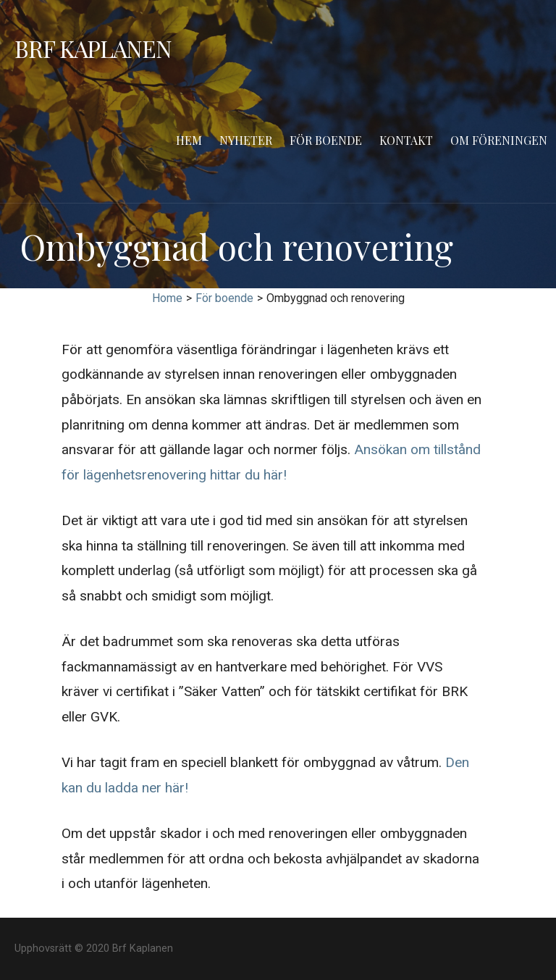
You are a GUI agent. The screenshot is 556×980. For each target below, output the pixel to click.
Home (167, 298)
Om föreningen (499, 140)
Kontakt (406, 140)
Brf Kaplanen (93, 48)
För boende (326, 140)
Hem (189, 140)
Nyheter (246, 140)
